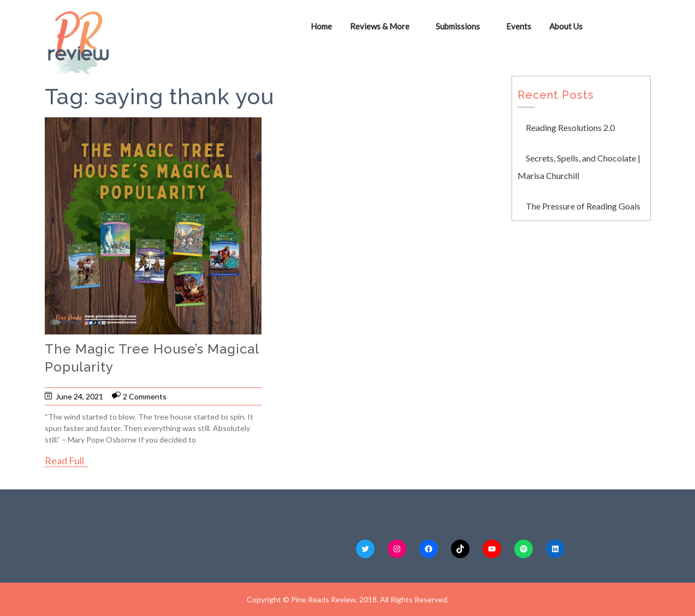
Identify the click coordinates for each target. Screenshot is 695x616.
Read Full (64, 460)
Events (519, 26)
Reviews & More (380, 26)
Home (321, 26)
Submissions (458, 26)
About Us (566, 26)
